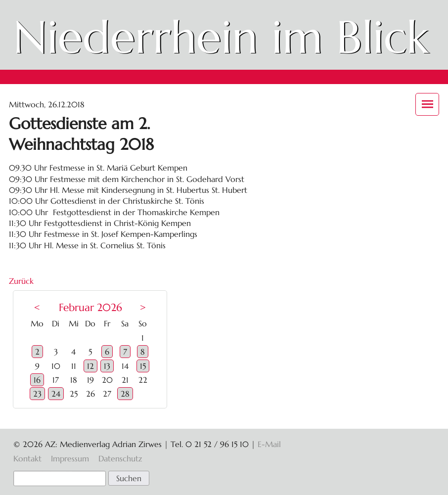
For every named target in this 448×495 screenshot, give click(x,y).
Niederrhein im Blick (221, 37)
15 (143, 366)
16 (37, 380)
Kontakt (27, 458)
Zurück (21, 281)
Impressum (70, 458)
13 (107, 366)
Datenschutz (120, 458)
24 (56, 394)
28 (125, 394)
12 (90, 366)
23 (37, 394)
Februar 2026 (90, 308)
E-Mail (269, 444)
